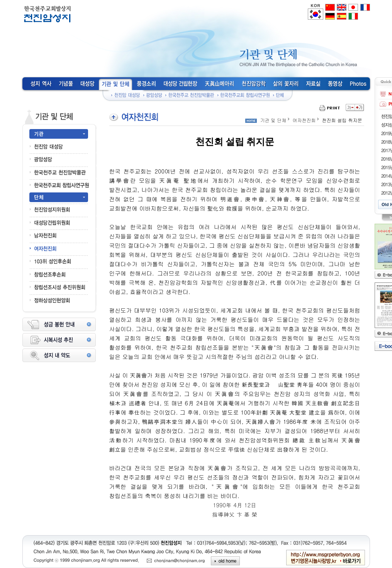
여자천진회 (304, 120)
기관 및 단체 (273, 120)
